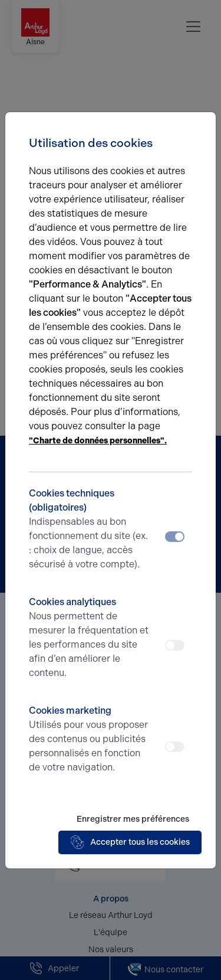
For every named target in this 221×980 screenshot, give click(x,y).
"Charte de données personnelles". (98, 441)
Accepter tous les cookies (130, 842)
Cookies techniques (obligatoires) (90, 530)
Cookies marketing (90, 740)
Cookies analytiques (90, 638)
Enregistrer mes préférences (133, 819)
